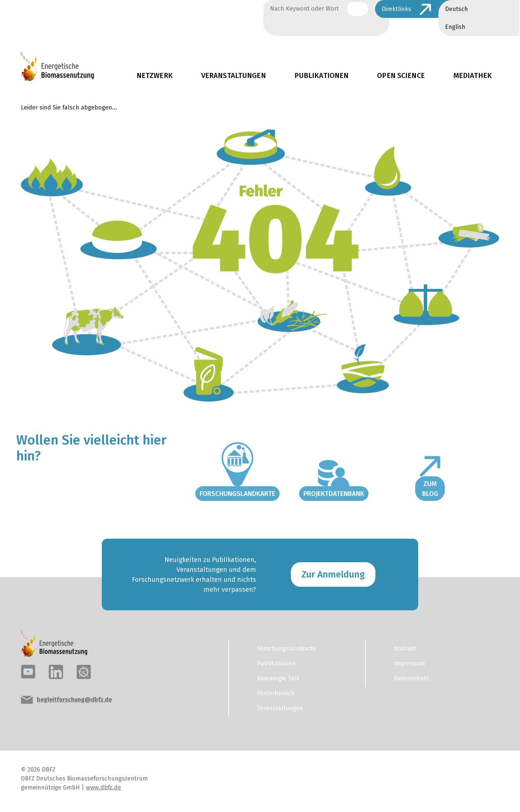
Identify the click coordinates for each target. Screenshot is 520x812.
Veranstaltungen (234, 76)
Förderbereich (276, 693)
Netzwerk (155, 76)
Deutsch (456, 9)
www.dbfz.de (103, 787)
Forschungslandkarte (237, 494)
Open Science (401, 76)
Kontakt (405, 648)
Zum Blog (430, 489)
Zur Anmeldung (333, 574)
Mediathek (473, 76)
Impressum (410, 663)
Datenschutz (411, 678)
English (455, 27)
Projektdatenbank (334, 494)
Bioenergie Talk (278, 678)
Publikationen (322, 76)
